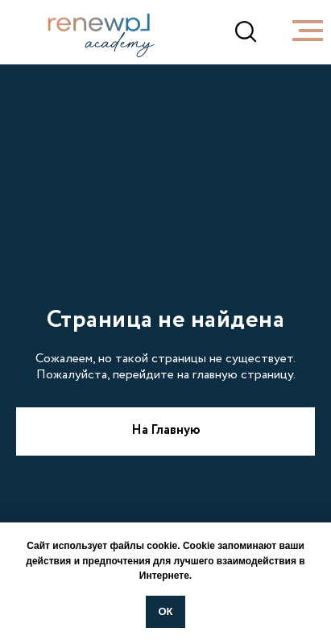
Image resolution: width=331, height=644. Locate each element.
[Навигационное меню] (308, 31)
